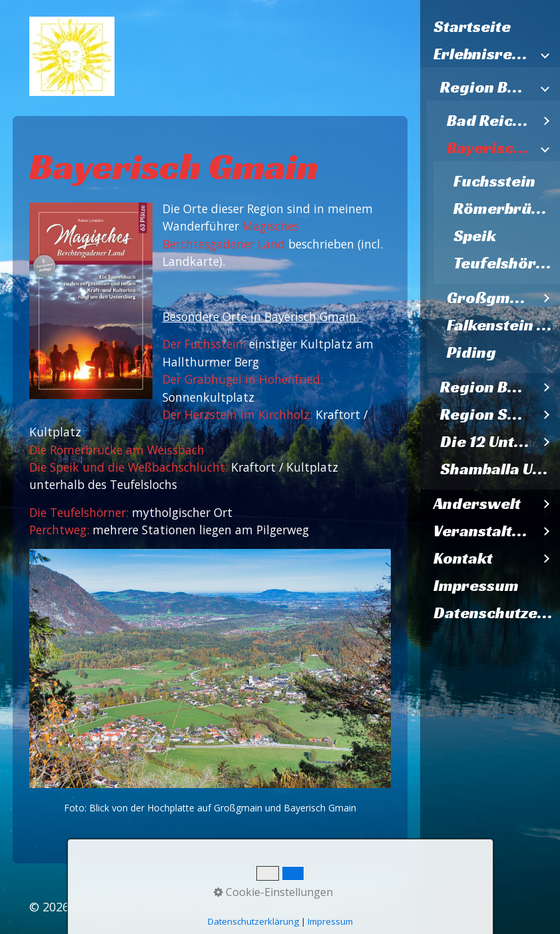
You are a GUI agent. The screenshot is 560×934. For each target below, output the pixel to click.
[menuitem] (490, 27)
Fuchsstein (494, 181)
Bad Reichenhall (490, 121)
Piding (471, 352)
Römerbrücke (506, 209)
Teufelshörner (507, 263)
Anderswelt (477, 504)
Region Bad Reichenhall (487, 87)
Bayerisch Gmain (490, 148)
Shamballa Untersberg (500, 469)
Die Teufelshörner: (79, 512)
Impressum (476, 586)
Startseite (472, 27)
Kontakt (463, 558)
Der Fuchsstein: (204, 344)
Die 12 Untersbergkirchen (487, 442)
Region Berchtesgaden (487, 387)
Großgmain (490, 298)
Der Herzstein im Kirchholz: (237, 414)
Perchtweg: (61, 530)
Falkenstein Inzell (503, 325)
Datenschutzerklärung (497, 613)
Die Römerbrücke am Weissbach (117, 450)
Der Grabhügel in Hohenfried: (243, 379)
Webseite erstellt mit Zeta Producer (243, 907)
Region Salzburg (487, 414)
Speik (475, 236)
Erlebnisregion (483, 54)
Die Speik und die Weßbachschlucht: (129, 467)
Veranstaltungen (483, 531)
